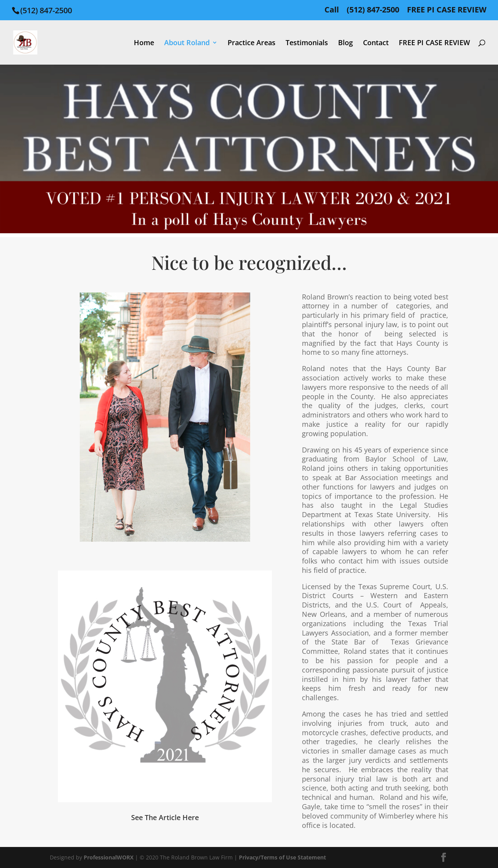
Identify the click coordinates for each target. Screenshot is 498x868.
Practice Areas (252, 43)
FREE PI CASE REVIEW (447, 10)
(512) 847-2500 (373, 10)
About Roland (187, 43)
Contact (376, 43)
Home (144, 43)
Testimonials (307, 43)
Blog (345, 43)
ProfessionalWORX (109, 857)
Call (332, 10)
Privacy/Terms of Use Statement (282, 857)
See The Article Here (165, 817)
